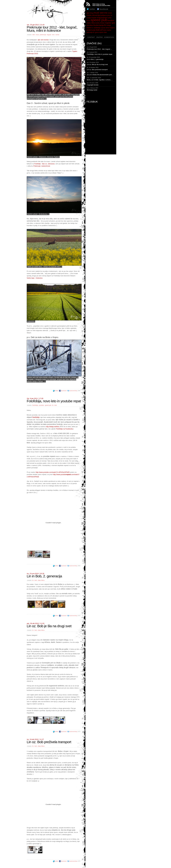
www (89, 28)
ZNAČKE (100, 37)
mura (37, 35)
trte (106, 13)
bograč (49, 35)
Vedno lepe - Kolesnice (35, 278)
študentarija (99, 25)
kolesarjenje (102, 18)
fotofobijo (36, 417)
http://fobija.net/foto (53, 427)
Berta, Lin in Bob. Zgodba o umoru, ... (101, 79)
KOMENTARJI (109, 37)
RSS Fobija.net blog (99, 4)
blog (92, 13)
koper (94, 18)
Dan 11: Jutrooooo (48, 164)
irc (92, 28)
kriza (88, 21)
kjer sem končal (43, 40)
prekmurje (43, 35)
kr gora (96, 32)
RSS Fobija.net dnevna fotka (101, 5)
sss (105, 30)
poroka (90, 25)
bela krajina (110, 28)
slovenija (96, 15)
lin (53, 405)
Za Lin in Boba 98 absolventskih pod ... (101, 74)
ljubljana (103, 15)
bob (56, 405)
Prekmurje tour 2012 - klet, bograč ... (101, 48)
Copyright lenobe (101, 84)
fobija (109, 25)
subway (97, 28)
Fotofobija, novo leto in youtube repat (101, 53)
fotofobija (35, 405)
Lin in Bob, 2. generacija (101, 58)
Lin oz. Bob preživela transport (101, 68)
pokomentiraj (73, 391)
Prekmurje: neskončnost (42, 166)
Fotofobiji (37, 164)
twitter (55, 391)
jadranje (90, 32)
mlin (34, 35)
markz (109, 30)
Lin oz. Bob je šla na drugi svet (101, 63)
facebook (63, 391)
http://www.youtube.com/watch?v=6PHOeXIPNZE (53, 472)
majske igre (110, 23)
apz (88, 13)
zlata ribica (41, 580)
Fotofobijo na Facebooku (64, 429)
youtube (41, 405)
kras (102, 23)
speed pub (48, 405)
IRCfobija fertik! (101, 89)
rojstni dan (103, 32)
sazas (103, 28)
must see (99, 13)
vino (53, 35)
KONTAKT (91, 37)
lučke (109, 18)
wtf (101, 30)
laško (98, 23)
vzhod (58, 35)
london (111, 20)
